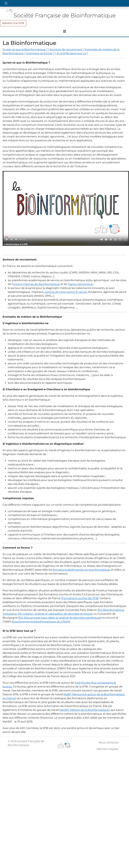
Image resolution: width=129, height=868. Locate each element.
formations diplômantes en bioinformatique (81, 570)
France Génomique (80, 284)
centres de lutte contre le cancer (66, 292)
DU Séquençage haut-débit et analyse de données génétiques (60, 618)
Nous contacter (109, 742)
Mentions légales (108, 749)
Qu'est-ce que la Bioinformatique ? (25, 50)
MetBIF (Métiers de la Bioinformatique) (84, 710)
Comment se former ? (40, 53)
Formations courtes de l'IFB (80, 598)
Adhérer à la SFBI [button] (13, 23)
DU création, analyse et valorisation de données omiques (55, 614)
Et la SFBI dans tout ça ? (72, 53)
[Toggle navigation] (6, 3)
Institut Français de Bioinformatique (36, 284)
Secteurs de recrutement (66, 50)
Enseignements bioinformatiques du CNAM (41, 622)
